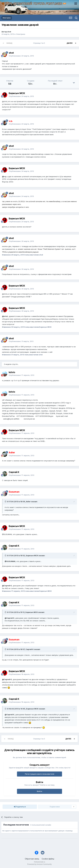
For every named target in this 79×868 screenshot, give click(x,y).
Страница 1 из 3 (39, 43)
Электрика (21, 34)
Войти (39, 791)
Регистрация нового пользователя (40, 774)
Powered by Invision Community (39, 864)
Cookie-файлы (48, 859)
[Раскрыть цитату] (6, 501)
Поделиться (20, 807)
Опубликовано (21, 56)
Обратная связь (32, 859)
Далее (70, 43)
